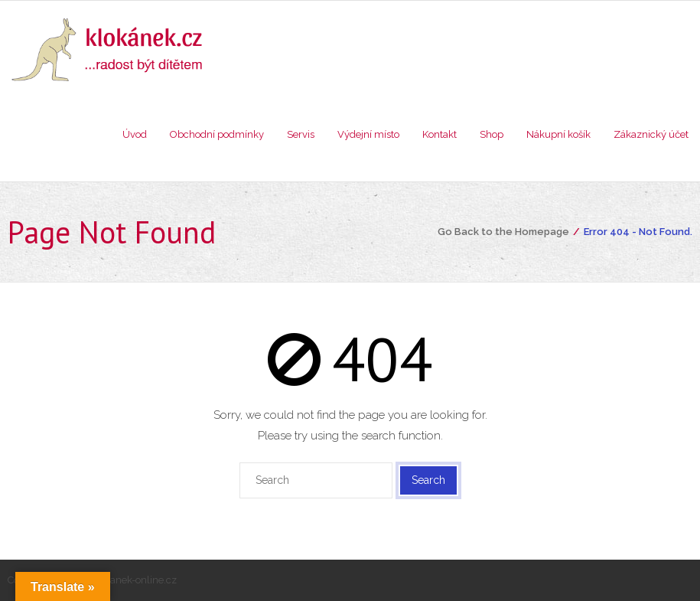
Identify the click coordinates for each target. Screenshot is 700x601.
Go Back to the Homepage (503, 232)
